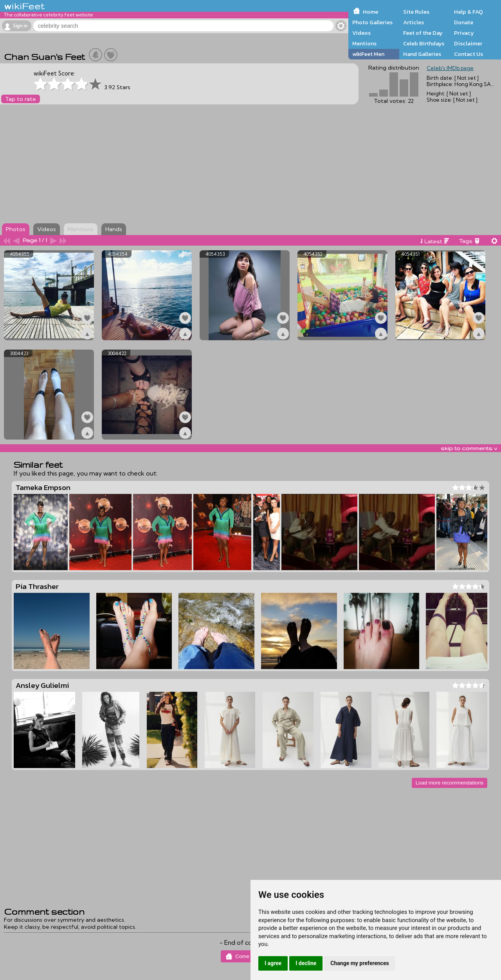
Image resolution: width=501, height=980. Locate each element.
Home (370, 12)
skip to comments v (469, 448)
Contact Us (469, 54)
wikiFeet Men (368, 54)
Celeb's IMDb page (450, 68)
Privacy (464, 33)
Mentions (364, 43)
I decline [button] (306, 963)
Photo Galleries (372, 22)
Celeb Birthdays (424, 43)
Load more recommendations (450, 783)
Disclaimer (468, 43)
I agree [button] (273, 963)
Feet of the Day (423, 33)
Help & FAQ (469, 12)
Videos (361, 33)
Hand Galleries (422, 54)
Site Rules (416, 12)
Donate (464, 22)
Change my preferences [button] (360, 963)
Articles (414, 22)
